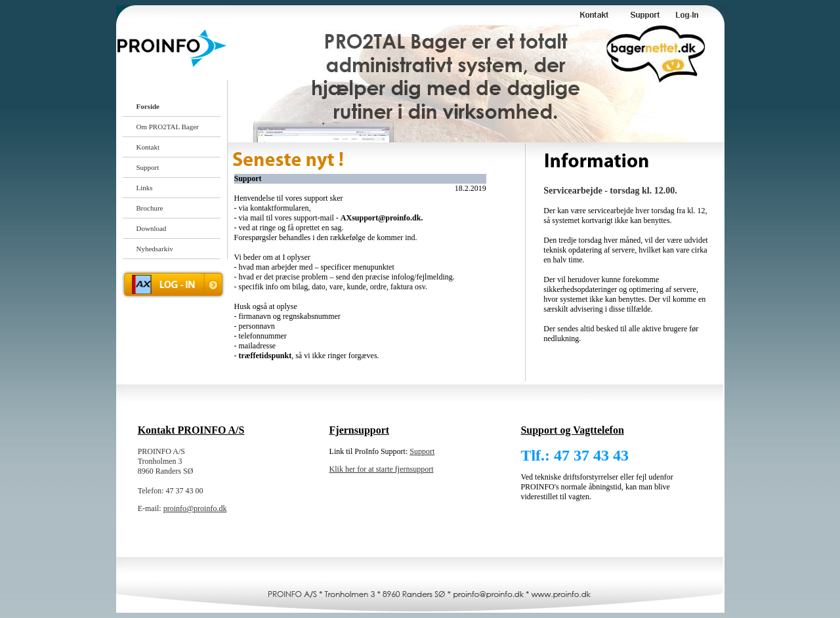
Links (145, 188)
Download (152, 228)
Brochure (150, 208)
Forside (148, 106)
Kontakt (148, 147)
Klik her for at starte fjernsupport (382, 469)
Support (148, 167)
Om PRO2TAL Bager (168, 127)
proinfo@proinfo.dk (195, 508)
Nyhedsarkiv (155, 249)
